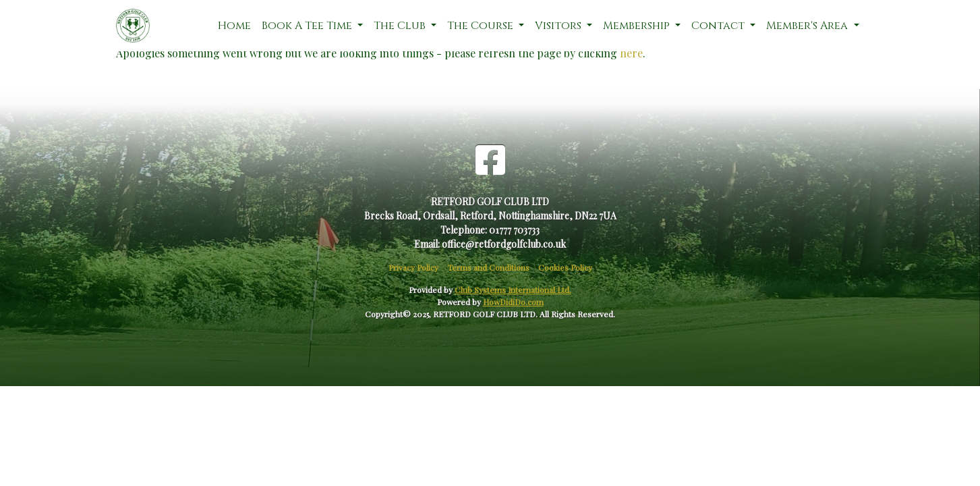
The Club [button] (401, 26)
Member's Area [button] (808, 26)
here (631, 53)
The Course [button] (482, 26)
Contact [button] (719, 26)
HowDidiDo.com (513, 302)
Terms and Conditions (488, 267)
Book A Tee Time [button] (308, 26)
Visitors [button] (559, 26)
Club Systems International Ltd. (513, 290)
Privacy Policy (413, 267)
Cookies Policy (565, 267)
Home (234, 26)
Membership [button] (638, 26)
